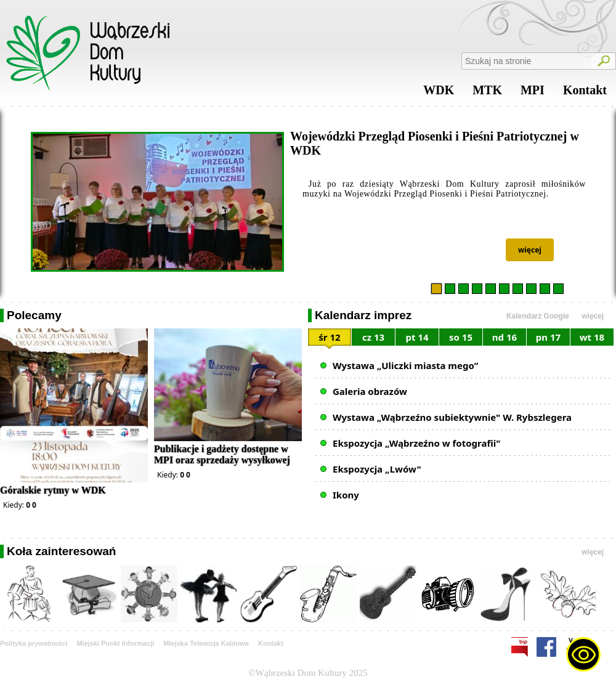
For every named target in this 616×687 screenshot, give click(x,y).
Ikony (346, 495)
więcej (530, 250)
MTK (487, 93)
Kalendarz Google (538, 316)
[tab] (330, 339)
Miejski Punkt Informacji (115, 643)
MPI (533, 93)
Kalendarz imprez (363, 315)
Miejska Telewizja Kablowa (206, 643)
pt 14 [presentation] (417, 337)
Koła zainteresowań (61, 551)
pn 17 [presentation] (548, 337)
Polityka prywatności (34, 643)
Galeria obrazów (370, 391)
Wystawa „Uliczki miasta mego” (405, 365)
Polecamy (34, 315)
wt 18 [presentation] (592, 337)
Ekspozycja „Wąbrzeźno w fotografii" (416, 443)
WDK (439, 93)
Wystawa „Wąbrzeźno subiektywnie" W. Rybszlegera (452, 417)
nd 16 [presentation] (505, 337)
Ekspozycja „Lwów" (377, 469)
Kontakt (585, 93)
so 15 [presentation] (461, 337)
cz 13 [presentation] (373, 337)
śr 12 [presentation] (329, 337)
